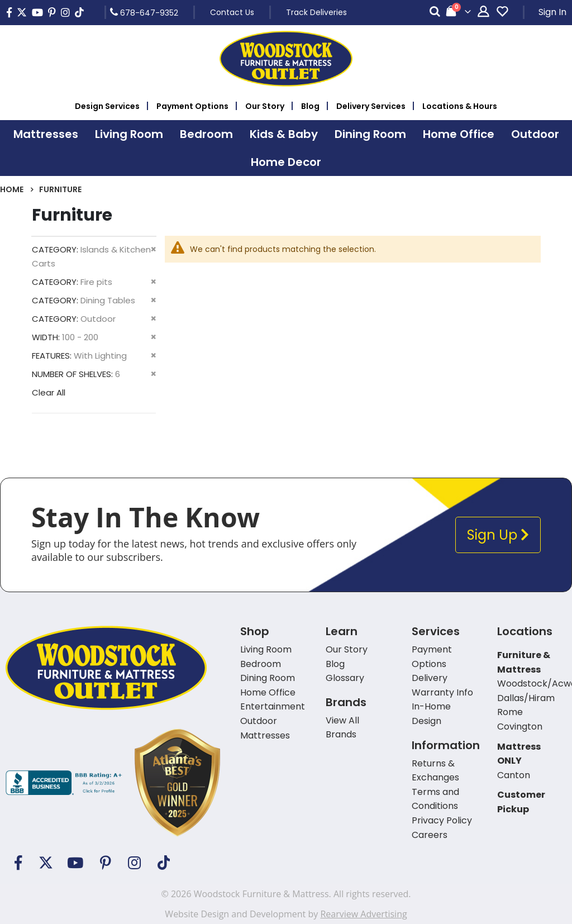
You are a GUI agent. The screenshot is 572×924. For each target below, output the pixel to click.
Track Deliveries (316, 12)
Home (12, 189)
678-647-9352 (144, 12)
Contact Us (232, 12)
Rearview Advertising (363, 914)
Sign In (552, 12)
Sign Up (498, 535)
